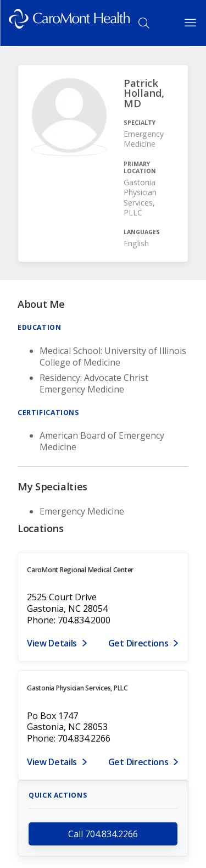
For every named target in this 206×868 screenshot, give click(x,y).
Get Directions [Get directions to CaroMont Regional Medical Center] (138, 643)
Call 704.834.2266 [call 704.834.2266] (103, 834)
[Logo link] (69, 23)
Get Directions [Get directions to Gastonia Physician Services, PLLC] (138, 762)
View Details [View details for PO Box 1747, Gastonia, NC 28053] (52, 762)
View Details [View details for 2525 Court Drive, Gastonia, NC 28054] (52, 643)
